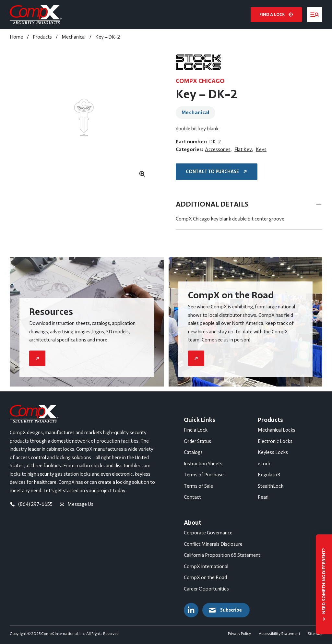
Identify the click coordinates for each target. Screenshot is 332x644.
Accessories (218, 149)
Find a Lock (196, 430)
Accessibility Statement (279, 634)
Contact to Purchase (217, 172)
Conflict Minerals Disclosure (213, 544)
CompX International (206, 566)
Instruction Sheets (203, 464)
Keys (261, 149)
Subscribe (225, 610)
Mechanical (196, 113)
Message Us (77, 504)
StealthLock (271, 486)
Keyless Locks (273, 452)
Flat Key (243, 149)
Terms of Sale (198, 486)
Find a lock (276, 14)
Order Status (197, 441)
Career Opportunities (206, 589)
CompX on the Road (205, 578)
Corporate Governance (208, 533)
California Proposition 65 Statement (222, 555)
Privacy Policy (239, 634)
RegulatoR (269, 475)
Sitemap (315, 634)
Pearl (263, 497)
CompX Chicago (200, 81)
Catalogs (193, 452)
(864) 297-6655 (31, 504)
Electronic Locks (275, 441)
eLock (264, 464)
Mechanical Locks (277, 430)
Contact (192, 497)
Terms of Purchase (204, 475)
